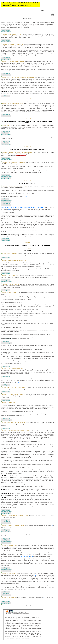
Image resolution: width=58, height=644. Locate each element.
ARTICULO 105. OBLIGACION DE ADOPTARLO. (14, 260)
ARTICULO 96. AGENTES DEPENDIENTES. (13, 44)
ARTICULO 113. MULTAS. (9, 403)
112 (29, 556)
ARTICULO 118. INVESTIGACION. (11, 534)
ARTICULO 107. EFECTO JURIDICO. (11, 284)
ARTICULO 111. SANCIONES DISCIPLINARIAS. (14, 387)
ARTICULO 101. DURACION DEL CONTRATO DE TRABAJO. (17, 152)
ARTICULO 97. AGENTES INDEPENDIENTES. (13, 62)
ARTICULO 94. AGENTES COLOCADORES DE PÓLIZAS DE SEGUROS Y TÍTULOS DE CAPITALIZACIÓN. (28, 21)
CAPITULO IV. (28, 119)
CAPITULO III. (28, 98)
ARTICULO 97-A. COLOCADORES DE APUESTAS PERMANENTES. (18, 78)
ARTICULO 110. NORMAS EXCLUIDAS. (12, 379)
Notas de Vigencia (5, 30)
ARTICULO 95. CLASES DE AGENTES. (12, 34)
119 (35, 575)
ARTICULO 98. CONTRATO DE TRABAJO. (13, 104)
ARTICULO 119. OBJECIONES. (10, 545)
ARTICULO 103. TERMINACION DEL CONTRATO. (15, 186)
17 (37, 545)
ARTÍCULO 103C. (22, 208)
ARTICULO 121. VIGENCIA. (9, 597)
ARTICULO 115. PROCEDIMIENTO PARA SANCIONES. (16, 431)
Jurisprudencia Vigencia (7, 160)
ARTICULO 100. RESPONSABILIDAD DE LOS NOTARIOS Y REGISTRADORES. (22, 137)
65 (1, 517)
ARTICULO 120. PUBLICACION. (10, 574)
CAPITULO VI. (28, 181)
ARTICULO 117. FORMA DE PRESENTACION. (13, 526)
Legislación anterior (6, 32)
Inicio (4, 9)
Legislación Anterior (6, 202)
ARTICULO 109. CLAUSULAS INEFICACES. (13, 369)
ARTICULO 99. (6, 125)
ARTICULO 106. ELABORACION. (10, 276)
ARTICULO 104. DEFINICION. (10, 253)
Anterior (25, 18)
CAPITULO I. (28, 248)
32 (9, 209)
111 (26, 556)
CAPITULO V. (28, 147)
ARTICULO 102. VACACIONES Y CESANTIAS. (14, 162)
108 (19, 382)
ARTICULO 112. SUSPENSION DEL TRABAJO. (13, 394)
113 (32, 556)
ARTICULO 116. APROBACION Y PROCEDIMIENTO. (15, 516)
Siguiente (30, 18)
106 (22, 556)
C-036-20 (26, 196)
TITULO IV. (28, 243)
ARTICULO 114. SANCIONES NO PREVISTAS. (14, 422)
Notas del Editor (5, 133)
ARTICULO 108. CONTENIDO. (10, 293)
